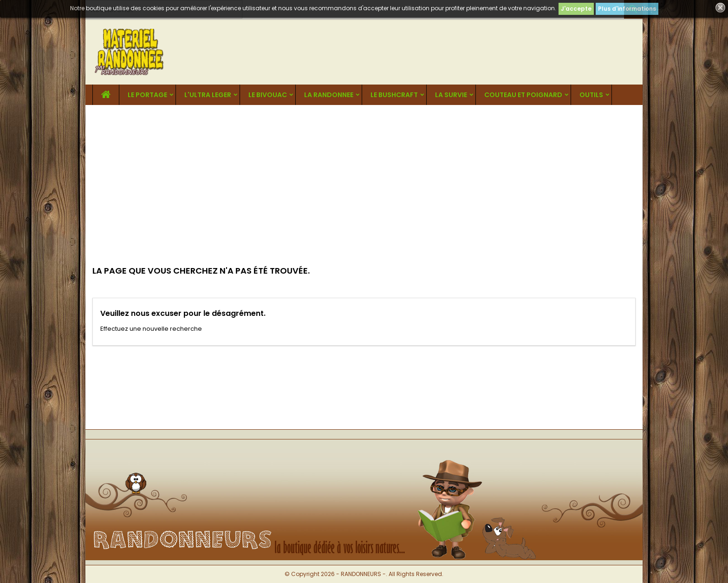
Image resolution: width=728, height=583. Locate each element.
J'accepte (576, 9)
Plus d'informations (627, 9)
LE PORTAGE (147, 95)
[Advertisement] (364, 175)
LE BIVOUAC (268, 95)
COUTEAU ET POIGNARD (523, 95)
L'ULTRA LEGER (208, 95)
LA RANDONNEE (329, 95)
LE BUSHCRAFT (394, 95)
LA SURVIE (451, 95)
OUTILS (591, 95)
